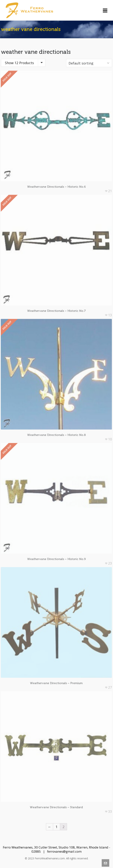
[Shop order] (89, 63)
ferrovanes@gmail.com (64, 851)
